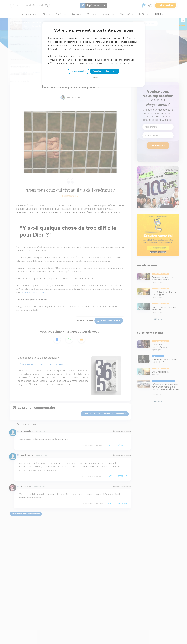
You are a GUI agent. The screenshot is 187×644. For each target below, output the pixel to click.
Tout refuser (93, 78)
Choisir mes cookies (78, 71)
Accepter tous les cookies (105, 71)
